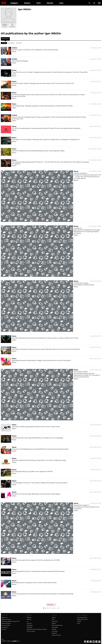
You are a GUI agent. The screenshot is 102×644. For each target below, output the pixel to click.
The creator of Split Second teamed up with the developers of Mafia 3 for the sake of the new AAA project (87, 374)
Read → (15, 52)
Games (27, 3)
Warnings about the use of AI (10, 621)
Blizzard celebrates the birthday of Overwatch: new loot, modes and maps (39, 460)
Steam (54, 623)
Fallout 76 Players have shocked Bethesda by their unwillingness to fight (38, 151)
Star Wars (55, 627)
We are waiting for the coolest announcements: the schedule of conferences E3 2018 (43, 594)
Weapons (30, 625)
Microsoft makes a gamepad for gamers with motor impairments (36, 427)
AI (27, 621)
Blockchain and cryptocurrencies (37, 629)
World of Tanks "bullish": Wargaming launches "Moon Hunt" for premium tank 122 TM (43, 83)
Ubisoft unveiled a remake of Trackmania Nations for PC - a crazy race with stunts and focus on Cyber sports (88, 176)
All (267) (4, 43)
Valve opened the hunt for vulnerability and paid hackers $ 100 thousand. (38, 571)
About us (4, 617)
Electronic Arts (56, 635)
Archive (4, 629)
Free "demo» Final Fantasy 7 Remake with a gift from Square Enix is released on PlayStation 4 (46, 140)
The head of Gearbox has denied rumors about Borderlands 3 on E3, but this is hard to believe (46, 349)
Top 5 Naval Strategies (20, 61)
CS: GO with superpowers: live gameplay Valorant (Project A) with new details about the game (46, 128)
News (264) (11, 43)
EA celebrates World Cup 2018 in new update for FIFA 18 (32, 471)
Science (29, 623)
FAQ (78, 623)
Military (29, 617)
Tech (39, 3)
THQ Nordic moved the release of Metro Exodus (84, 284)
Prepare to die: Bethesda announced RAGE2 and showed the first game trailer (40, 449)
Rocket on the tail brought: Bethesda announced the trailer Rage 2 (36, 494)
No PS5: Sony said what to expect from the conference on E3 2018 (36, 560)
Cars (61, 3)
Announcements (82, 617)
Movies (50, 3)
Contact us (5, 627)
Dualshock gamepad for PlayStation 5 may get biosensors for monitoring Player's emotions (87, 231)
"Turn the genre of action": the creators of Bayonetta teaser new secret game (40, 483)
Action (54, 617)
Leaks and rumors (82, 619)
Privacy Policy (6, 625)
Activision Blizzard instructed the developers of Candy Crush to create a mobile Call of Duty (45, 338)
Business (29, 627)
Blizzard (54, 633)
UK (3, 639)
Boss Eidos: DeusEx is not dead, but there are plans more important (87, 507)
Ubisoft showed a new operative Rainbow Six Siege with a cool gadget (38, 438)
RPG (53, 619)
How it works (31, 631)
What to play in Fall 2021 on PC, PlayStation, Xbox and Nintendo (35, 50)
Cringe (79, 621)
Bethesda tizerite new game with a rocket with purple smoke (34, 583)
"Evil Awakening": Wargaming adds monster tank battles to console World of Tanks (42, 106)
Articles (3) (19, 43)
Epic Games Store (57, 625)
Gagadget (4, 3)
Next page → (51, 605)
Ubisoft (54, 629)
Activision (55, 631)
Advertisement (6, 623)
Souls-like (55, 621)
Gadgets (14, 3)
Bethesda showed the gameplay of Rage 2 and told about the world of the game (41, 360)
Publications (5, 39)
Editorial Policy (6, 619)
